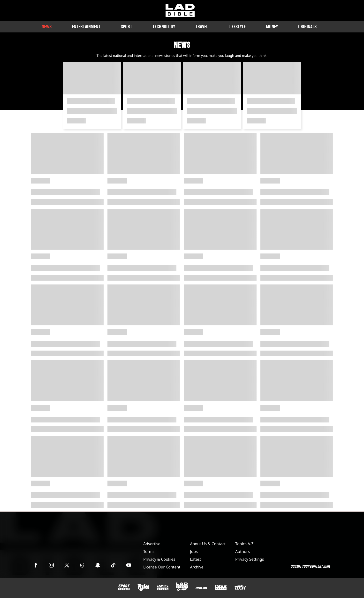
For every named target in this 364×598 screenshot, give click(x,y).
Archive (197, 567)
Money (272, 27)
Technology (164, 27)
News (47, 27)
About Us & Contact (208, 544)
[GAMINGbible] (163, 587)
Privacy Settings (250, 559)
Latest (196, 559)
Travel (202, 27)
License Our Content (162, 567)
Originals (307, 27)
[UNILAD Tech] (240, 587)
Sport (126, 27)
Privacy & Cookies (159, 559)
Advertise (152, 544)
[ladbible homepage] (180, 10)
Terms (149, 552)
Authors (243, 552)
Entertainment (86, 27)
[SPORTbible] (124, 587)
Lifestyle (237, 27)
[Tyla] (143, 587)
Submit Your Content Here (311, 566)
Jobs (194, 552)
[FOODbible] (221, 587)
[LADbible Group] (182, 587)
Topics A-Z (244, 544)
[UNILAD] (201, 588)
